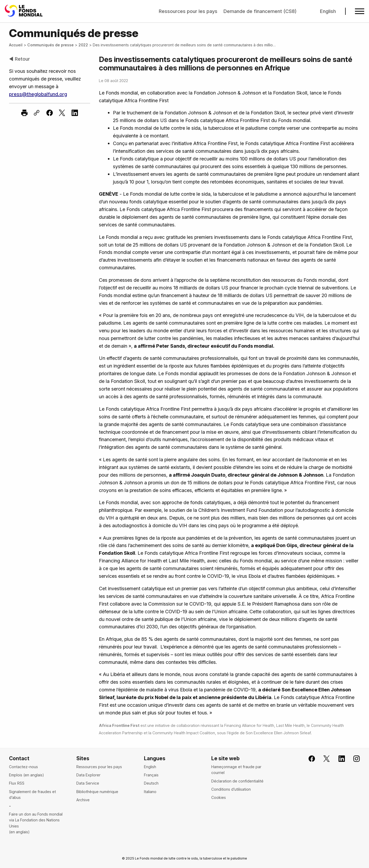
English (328, 11)
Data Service (88, 783)
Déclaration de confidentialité (237, 781)
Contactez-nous (23, 767)
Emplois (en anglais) (27, 775)
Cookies (219, 797)
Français (151, 775)
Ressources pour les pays (188, 11)
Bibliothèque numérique (97, 792)
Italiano (150, 792)
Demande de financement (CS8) (260, 11)
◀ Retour (19, 59)
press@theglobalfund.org (38, 94)
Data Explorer (88, 775)
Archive (83, 800)
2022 (83, 45)
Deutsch (151, 783)
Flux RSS (17, 783)
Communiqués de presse (50, 45)
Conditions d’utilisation (231, 789)
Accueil (16, 45)
